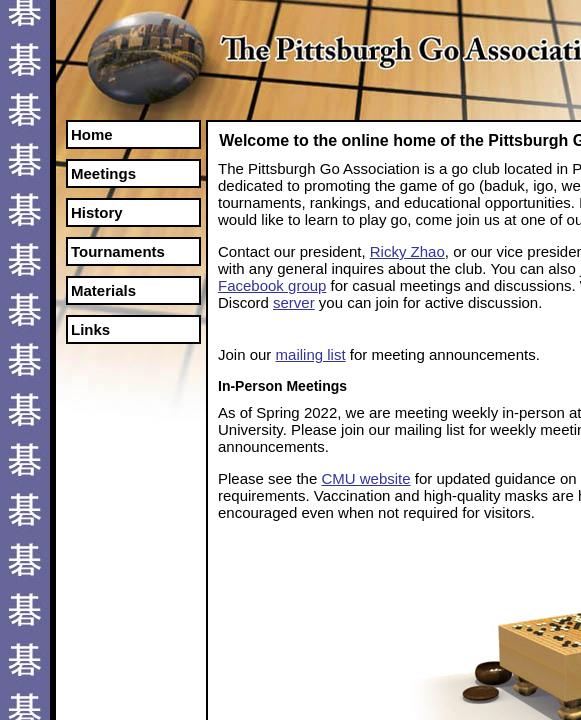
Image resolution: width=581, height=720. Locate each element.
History (97, 212)
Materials (103, 290)
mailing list (311, 354)
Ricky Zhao (407, 251)
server (294, 302)
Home (92, 134)
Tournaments (118, 251)
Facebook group (272, 285)
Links (90, 329)
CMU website (365, 478)
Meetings (103, 173)
